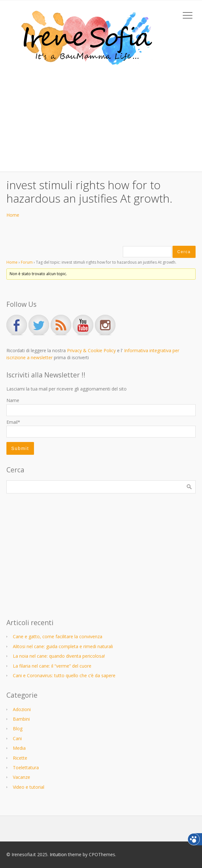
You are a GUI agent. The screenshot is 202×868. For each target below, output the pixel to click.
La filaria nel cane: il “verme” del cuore (52, 666)
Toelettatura (26, 767)
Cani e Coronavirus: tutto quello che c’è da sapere (64, 675)
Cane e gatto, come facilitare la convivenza (58, 636)
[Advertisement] (101, 117)
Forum (27, 262)
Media (19, 748)
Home (13, 215)
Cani (17, 738)
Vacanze (21, 777)
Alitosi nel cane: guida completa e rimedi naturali (63, 646)
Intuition (58, 854)
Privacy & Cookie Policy (91, 350)
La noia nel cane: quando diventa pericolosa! (59, 656)
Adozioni (22, 709)
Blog (18, 728)
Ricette (20, 758)
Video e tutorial (29, 787)
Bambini (21, 719)
